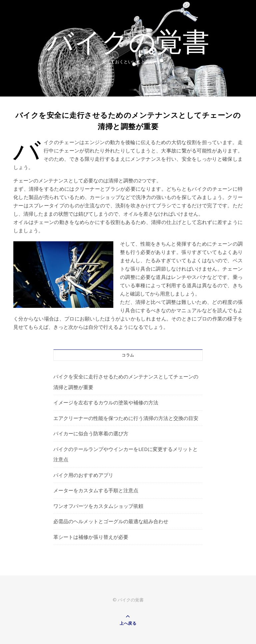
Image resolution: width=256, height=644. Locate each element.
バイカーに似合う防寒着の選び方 (91, 433)
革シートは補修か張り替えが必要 (91, 537)
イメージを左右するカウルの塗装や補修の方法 (106, 402)
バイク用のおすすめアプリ (83, 475)
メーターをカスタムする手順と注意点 (96, 490)
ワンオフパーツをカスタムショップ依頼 (98, 506)
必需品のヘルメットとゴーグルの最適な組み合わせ (111, 521)
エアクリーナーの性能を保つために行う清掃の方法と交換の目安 (126, 418)
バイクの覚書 (128, 44)
